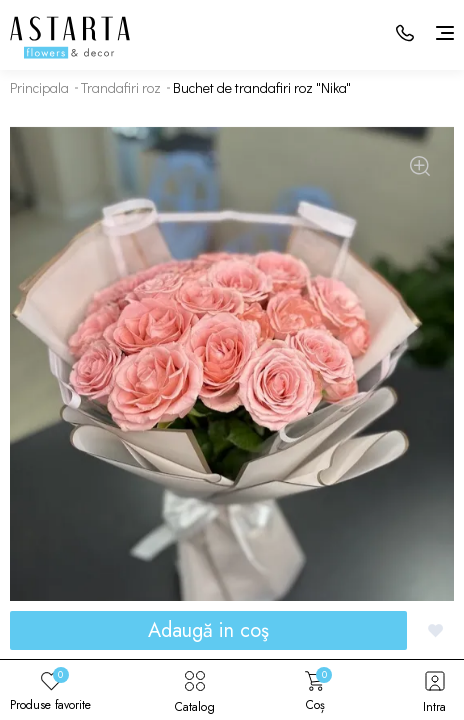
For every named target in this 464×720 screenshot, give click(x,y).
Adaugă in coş (208, 630)
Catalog (195, 690)
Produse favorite (50, 690)
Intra (435, 690)
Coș (315, 690)
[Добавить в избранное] (435, 630)
